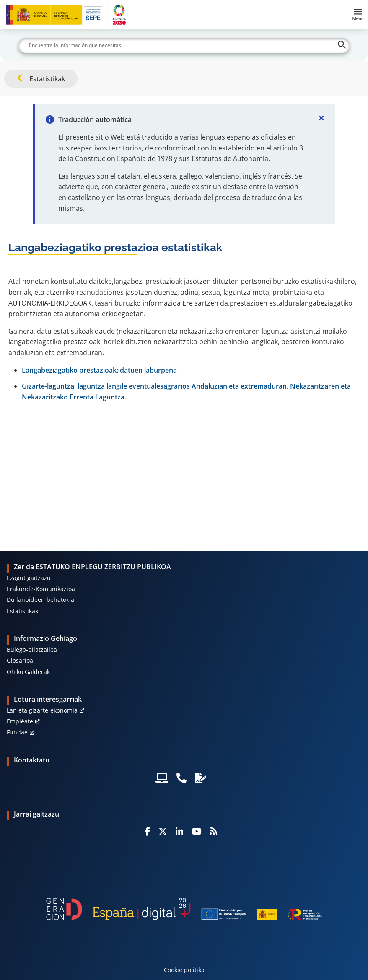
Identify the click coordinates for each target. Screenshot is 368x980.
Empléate (20, 721)
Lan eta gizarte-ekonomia (42, 710)
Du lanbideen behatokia (40, 600)
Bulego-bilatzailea (32, 649)
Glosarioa (20, 660)
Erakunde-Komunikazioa (41, 589)
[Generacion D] (184, 909)
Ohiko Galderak (28, 672)
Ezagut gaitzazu (29, 578)
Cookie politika (184, 970)
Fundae (17, 732)
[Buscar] (184, 45)
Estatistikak (22, 611)
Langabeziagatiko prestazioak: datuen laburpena (99, 370)
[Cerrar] (321, 118)
